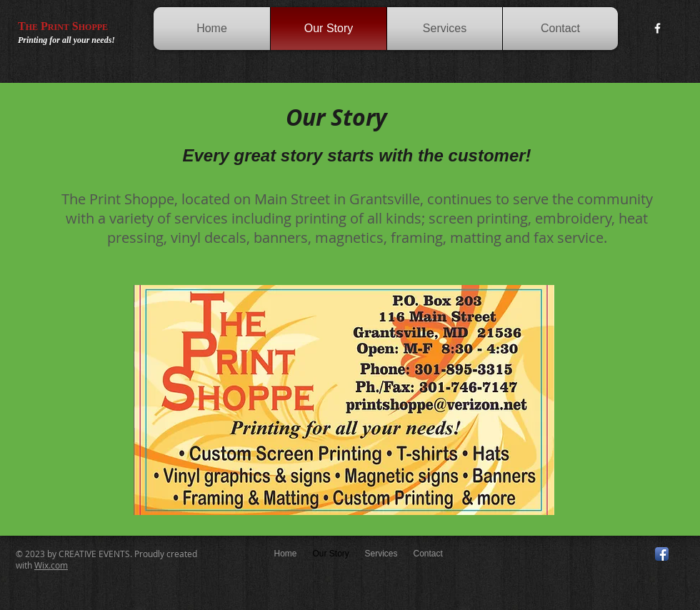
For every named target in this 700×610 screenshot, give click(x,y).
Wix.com (51, 565)
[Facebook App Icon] (662, 554)
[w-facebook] (657, 28)
